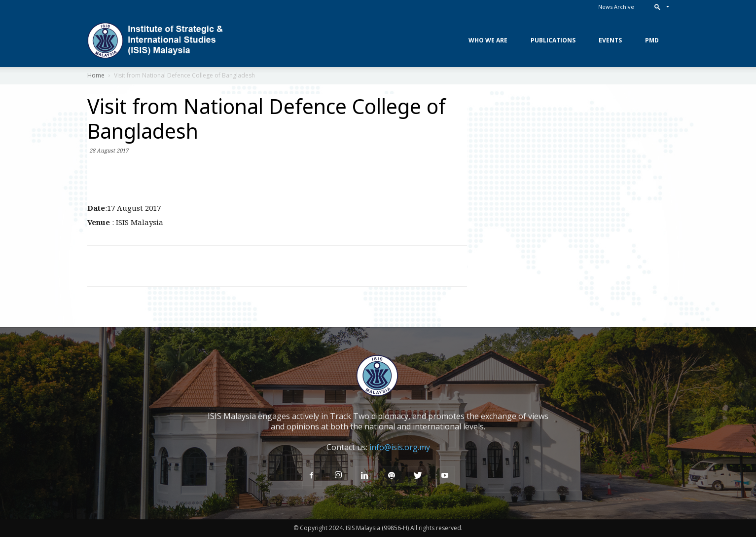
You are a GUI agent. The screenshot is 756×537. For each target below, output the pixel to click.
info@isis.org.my (400, 447)
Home (96, 75)
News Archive (616, 7)
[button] (660, 7)
